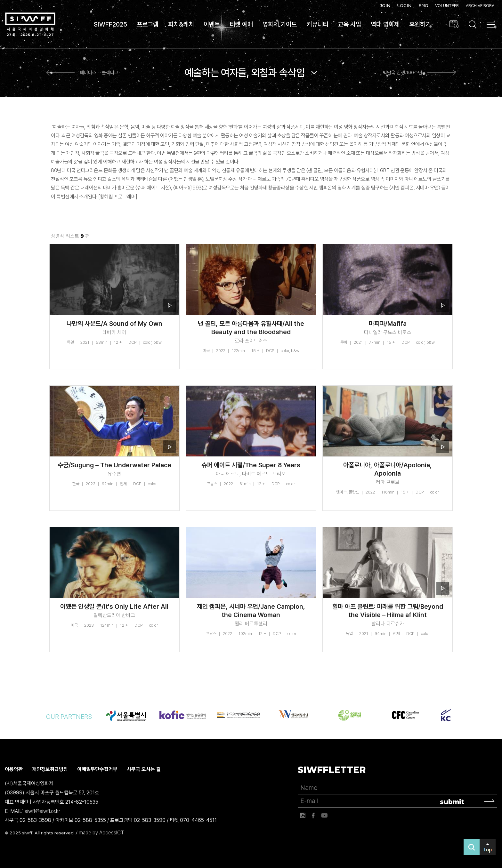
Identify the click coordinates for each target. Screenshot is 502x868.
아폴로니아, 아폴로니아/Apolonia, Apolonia (388, 469)
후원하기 (420, 24)
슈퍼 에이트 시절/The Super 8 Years (251, 465)
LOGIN (404, 5)
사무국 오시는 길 (144, 769)
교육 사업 (349, 24)
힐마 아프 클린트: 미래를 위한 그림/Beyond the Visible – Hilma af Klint (388, 611)
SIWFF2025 (110, 24)
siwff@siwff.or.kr (42, 811)
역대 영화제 (385, 24)
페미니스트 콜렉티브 (99, 73)
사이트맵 (491, 25)
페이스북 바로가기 (313, 816)
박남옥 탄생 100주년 (403, 73)
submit (452, 802)
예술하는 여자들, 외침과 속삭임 (245, 73)
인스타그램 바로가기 (303, 816)
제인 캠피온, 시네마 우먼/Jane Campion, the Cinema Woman (251, 611)
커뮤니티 (317, 24)
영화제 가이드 (280, 24)
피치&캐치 (181, 24)
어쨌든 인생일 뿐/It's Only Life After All (114, 607)
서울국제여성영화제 (30, 24)
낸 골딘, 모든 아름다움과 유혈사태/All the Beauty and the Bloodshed (251, 328)
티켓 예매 (241, 24)
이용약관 (14, 769)
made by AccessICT (101, 833)
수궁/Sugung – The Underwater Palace (114, 465)
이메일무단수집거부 (97, 769)
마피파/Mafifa (388, 324)
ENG (423, 5)
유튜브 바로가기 (324, 816)
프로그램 (148, 24)
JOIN (385, 5)
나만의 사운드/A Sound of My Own (114, 324)
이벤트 (212, 24)
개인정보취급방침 (50, 769)
